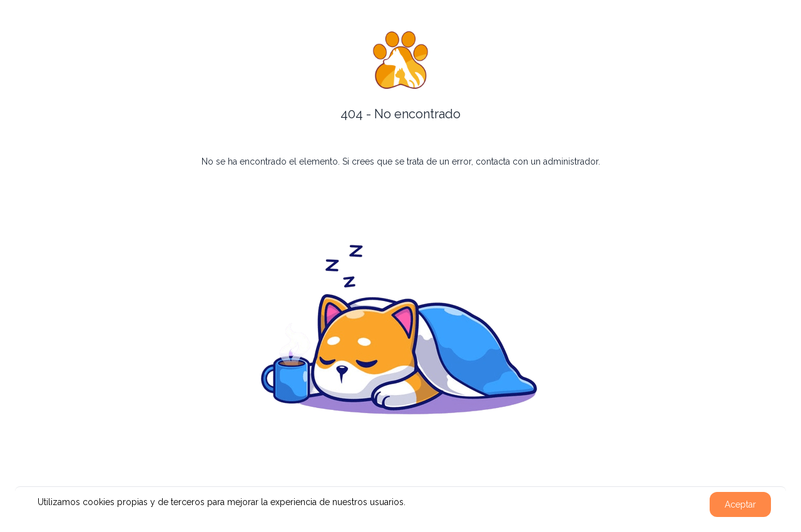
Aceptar (740, 504)
